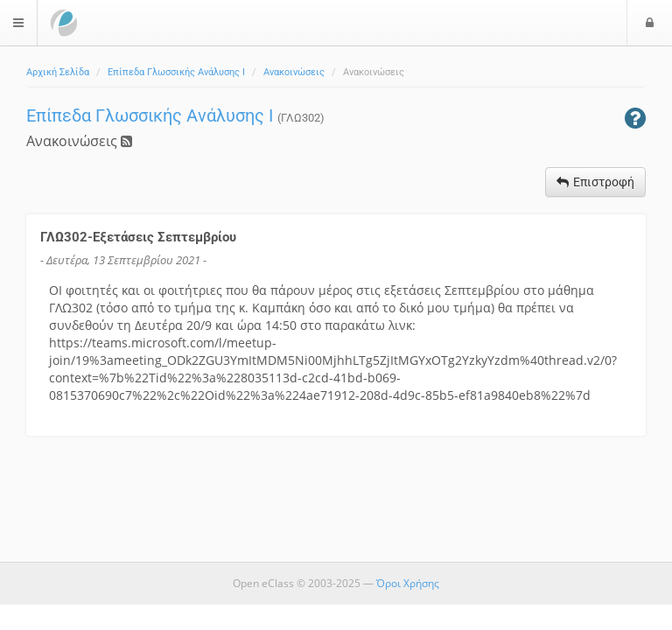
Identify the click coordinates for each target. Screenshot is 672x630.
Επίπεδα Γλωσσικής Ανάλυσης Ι (176, 72)
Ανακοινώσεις (294, 72)
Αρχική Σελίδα (58, 72)
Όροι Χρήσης (408, 583)
